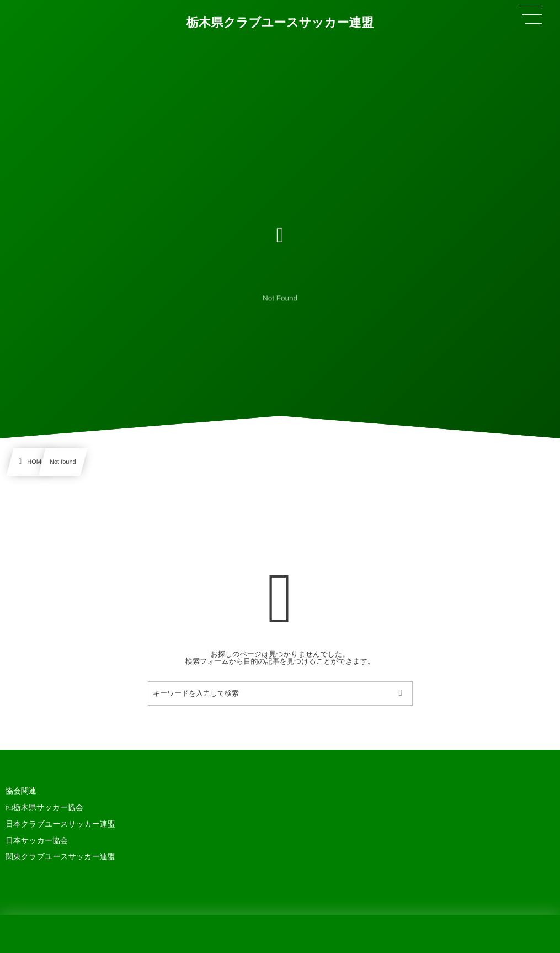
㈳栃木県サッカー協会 (44, 807)
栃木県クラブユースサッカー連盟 (280, 22)
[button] (531, 15)
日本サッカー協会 (37, 840)
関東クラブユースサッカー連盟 (60, 856)
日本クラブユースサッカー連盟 (60, 824)
